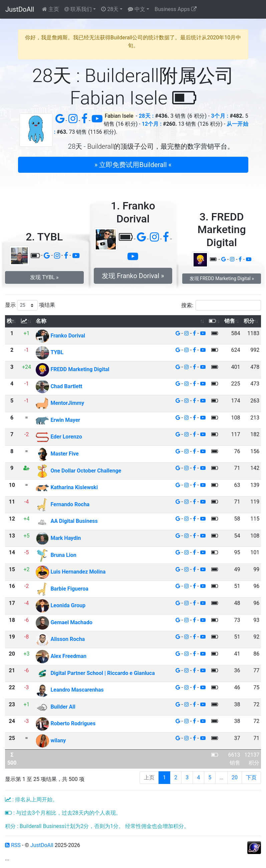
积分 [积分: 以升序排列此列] (249, 321)
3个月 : (220, 116)
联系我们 (78, 9)
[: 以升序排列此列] (26, 321)
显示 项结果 (30, 305)
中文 (137, 9)
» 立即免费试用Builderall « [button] (133, 165)
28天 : (146, 116)
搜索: (221, 305)
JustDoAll (20, 9)
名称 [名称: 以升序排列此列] (41, 321)
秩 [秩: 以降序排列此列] (9, 321)
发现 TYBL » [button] (44, 277)
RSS (13, 845)
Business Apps (175, 9)
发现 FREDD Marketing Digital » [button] (222, 278)
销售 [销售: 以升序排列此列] (230, 321)
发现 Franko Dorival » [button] (133, 276)
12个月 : (152, 124)
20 (235, 777)
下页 (251, 777)
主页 (51, 9)
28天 (110, 9)
